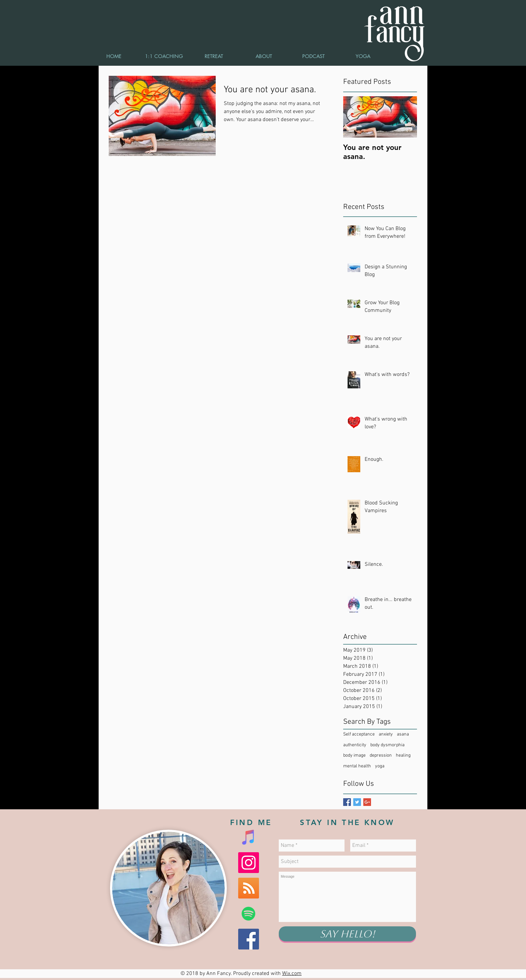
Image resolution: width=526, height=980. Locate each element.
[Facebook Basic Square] (347, 802)
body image (354, 755)
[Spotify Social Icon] (249, 914)
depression (381, 755)
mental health (357, 766)
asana (403, 734)
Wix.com (292, 974)
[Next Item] (406, 117)
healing (403, 755)
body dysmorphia (387, 745)
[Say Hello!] (347, 934)
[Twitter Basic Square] (357, 802)
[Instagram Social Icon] (249, 863)
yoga (380, 766)
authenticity (355, 745)
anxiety (386, 734)
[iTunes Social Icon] (249, 837)
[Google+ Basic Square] (367, 802)
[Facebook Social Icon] (249, 939)
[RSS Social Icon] (249, 888)
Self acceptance (359, 734)
